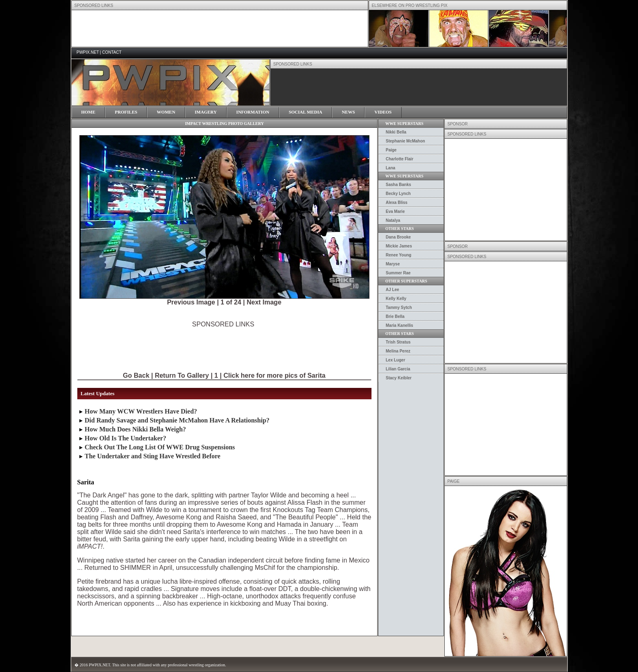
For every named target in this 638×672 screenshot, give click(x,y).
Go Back (136, 375)
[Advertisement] (223, 346)
